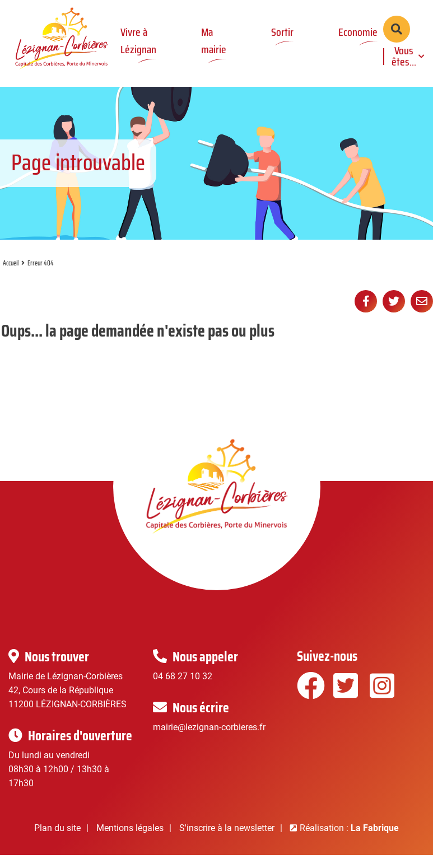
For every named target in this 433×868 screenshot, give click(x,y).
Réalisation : (349, 843)
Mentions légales (130, 843)
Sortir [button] (282, 32)
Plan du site (57, 843)
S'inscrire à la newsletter (227, 843)
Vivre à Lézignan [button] (138, 41)
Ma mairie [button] (214, 41)
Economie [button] (358, 32)
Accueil (11, 278)
